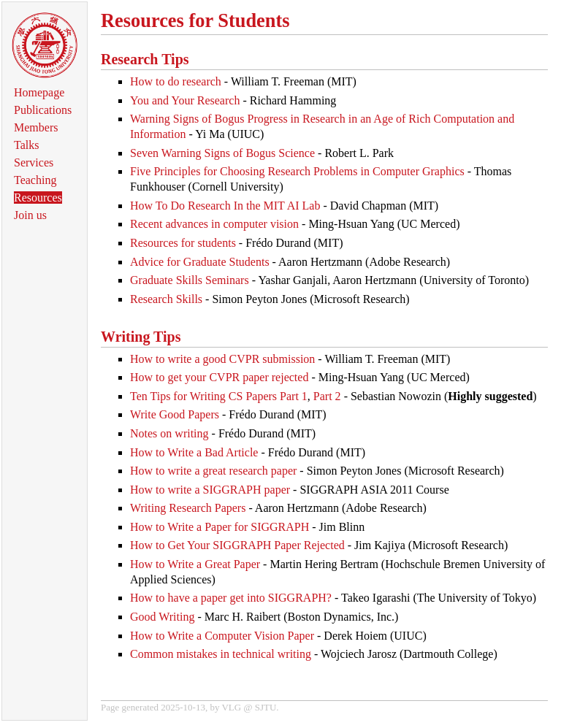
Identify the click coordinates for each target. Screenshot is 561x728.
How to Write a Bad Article (194, 452)
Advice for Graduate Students (200, 262)
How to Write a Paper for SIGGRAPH (220, 527)
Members (36, 127)
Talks (26, 145)
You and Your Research (185, 100)
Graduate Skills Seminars (190, 280)
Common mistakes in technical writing (221, 654)
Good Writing (162, 617)
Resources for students (183, 243)
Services (34, 162)
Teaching (35, 180)
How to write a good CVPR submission (222, 359)
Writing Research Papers (188, 508)
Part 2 (327, 396)
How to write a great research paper (213, 471)
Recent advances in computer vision (214, 224)
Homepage (39, 92)
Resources (38, 198)
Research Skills (166, 299)
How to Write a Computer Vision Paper (222, 636)
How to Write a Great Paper (195, 564)
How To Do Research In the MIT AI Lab (225, 206)
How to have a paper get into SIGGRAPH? (231, 598)
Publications (43, 110)
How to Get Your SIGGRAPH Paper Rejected (237, 545)
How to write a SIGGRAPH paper (210, 490)
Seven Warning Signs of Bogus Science (222, 153)
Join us (30, 215)
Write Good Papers (175, 414)
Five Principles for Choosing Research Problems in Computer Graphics (297, 171)
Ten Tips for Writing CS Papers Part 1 (219, 396)
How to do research (176, 81)
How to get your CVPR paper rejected (219, 377)
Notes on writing (169, 433)
